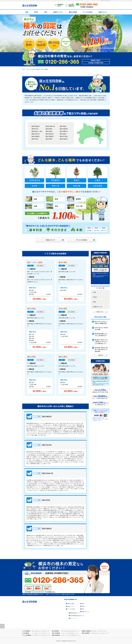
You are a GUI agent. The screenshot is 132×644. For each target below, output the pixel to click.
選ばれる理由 (73, 12)
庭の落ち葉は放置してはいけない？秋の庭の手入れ (101, 335)
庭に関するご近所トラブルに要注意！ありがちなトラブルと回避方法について (101, 342)
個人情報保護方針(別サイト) (77, 616)
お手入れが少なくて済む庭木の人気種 (101, 329)
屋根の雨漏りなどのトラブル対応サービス (99, 633)
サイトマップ (74, 618)
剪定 (46, 12)
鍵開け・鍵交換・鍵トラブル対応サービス (40, 631)
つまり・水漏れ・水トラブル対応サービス (40, 633)
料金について (103, 12)
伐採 (27, 12)
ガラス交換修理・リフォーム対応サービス (40, 635)
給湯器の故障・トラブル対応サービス (98, 631)
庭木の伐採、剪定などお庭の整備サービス (69, 631)
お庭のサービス (58, 12)
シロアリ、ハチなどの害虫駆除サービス (69, 633)
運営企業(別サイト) (75, 613)
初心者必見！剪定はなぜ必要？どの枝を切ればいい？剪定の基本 (101, 350)
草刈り (36, 12)
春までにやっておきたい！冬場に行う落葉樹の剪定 (101, 322)
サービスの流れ (88, 12)
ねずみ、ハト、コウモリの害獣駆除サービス (70, 635)
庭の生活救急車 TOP (71, 599)
